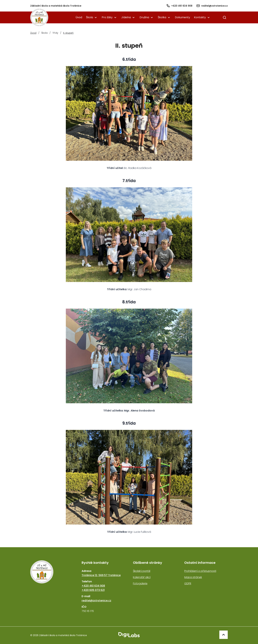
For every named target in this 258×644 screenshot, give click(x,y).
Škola (90, 17)
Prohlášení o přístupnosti (200, 571)
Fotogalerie (140, 583)
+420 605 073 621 (93, 590)
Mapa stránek (193, 577)
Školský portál (142, 571)
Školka (162, 17)
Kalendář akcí (142, 577)
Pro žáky (107, 17)
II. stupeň (68, 33)
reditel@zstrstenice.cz (96, 601)
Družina (144, 17)
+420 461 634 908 (93, 586)
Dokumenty (182, 17)
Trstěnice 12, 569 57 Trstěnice (101, 575)
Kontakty (200, 17)
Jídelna (126, 17)
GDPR (188, 583)
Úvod (79, 17)
